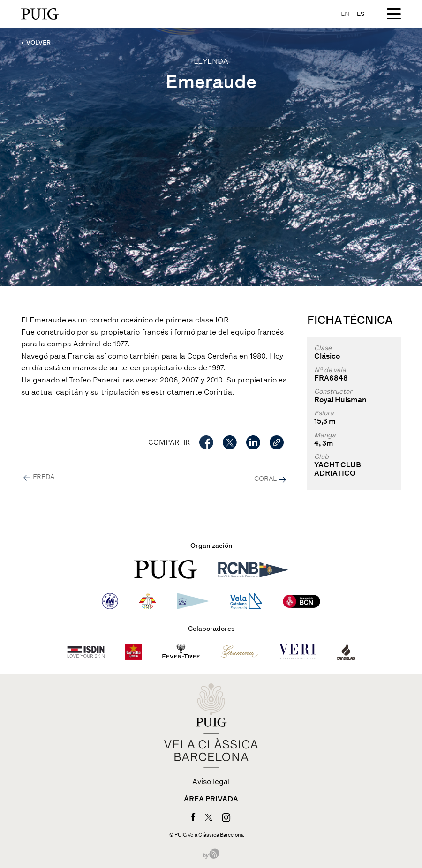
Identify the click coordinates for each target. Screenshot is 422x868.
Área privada (211, 799)
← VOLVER (36, 42)
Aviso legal (211, 782)
